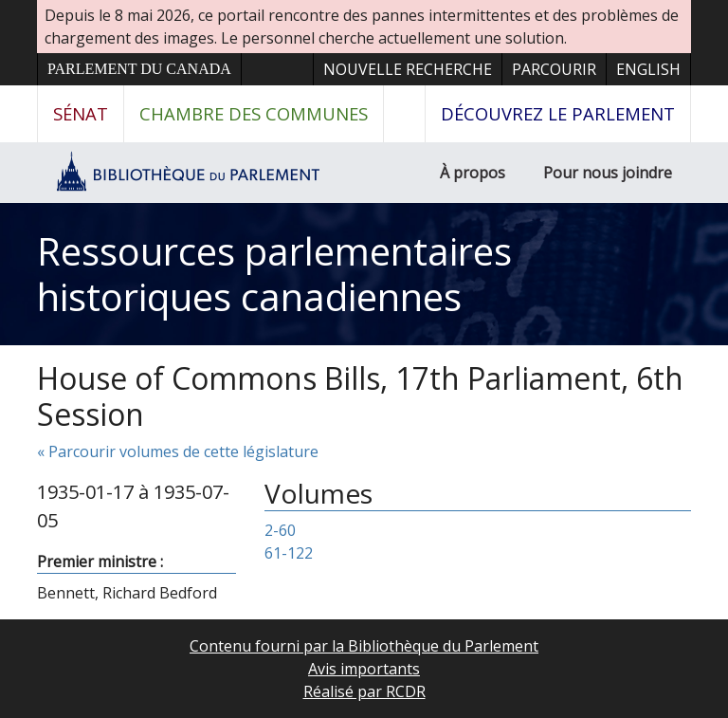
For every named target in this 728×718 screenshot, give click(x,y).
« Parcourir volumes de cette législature (178, 451)
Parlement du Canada (139, 69)
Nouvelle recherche (408, 69)
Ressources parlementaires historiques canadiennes (274, 274)
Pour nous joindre (608, 173)
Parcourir (554, 69)
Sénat (81, 113)
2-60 (280, 530)
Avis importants (364, 669)
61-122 (289, 553)
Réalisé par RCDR (364, 691)
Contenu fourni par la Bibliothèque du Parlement (364, 646)
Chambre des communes (254, 113)
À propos (473, 173)
